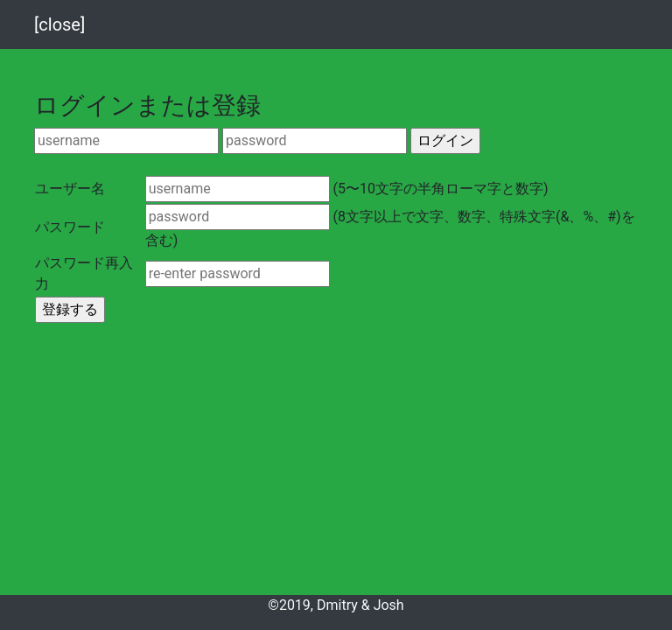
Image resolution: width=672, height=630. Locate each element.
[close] (59, 24)
